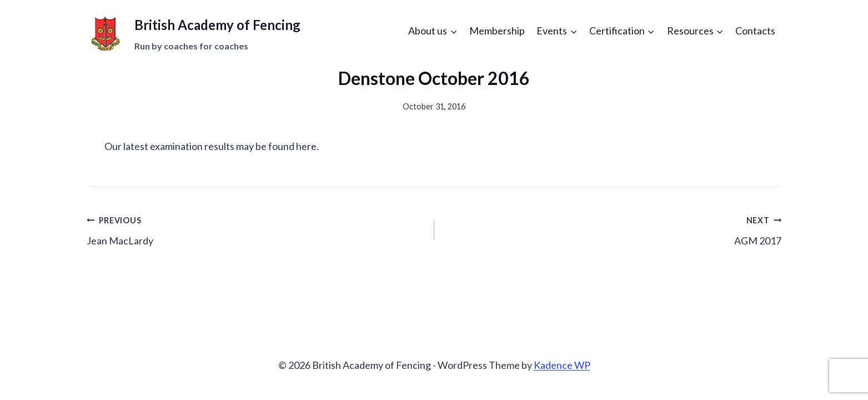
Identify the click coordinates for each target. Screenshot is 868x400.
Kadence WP (562, 365)
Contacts (755, 31)
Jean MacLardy (255, 229)
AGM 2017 (613, 229)
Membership (497, 31)
